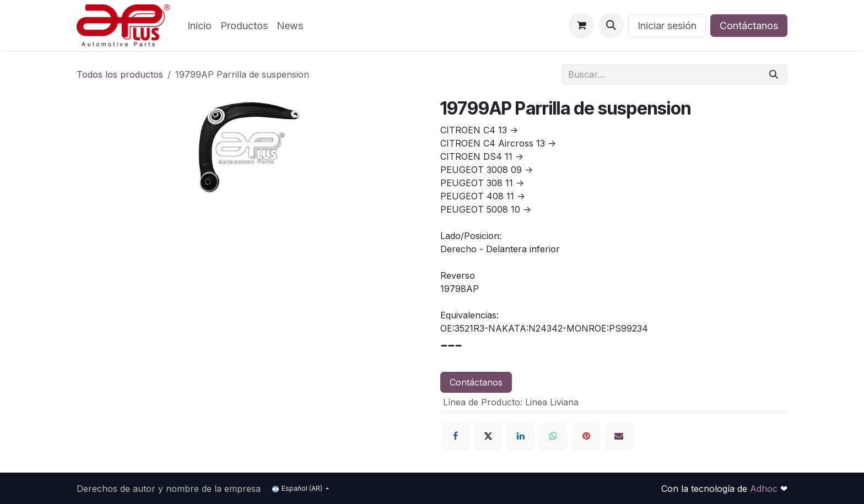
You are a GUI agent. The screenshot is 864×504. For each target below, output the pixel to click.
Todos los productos (120, 74)
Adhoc (765, 489)
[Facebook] (455, 436)
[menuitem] (199, 26)
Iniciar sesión (667, 26)
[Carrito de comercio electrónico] (581, 25)
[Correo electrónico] (619, 436)
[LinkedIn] (521, 436)
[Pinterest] (586, 436)
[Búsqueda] (774, 74)
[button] (611, 25)
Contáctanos (749, 26)
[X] (488, 436)
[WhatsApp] (553, 436)
